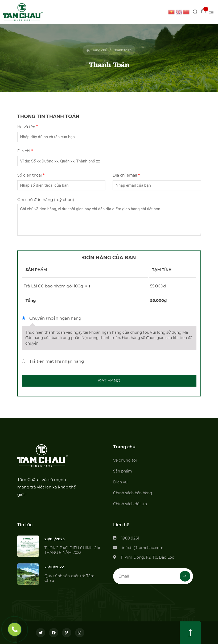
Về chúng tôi (125, 460)
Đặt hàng (109, 381)
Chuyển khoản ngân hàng (55, 318)
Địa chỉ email (126, 175)
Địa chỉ (25, 151)
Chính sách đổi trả (130, 504)
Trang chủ (97, 50)
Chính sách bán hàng (133, 493)
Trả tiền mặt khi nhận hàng (57, 361)
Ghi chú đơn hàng (46, 200)
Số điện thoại (31, 175)
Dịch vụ (120, 482)
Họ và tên (27, 127)
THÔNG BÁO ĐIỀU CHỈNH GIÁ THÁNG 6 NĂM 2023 (72, 550)
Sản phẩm (123, 471)
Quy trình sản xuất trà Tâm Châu (69, 578)
